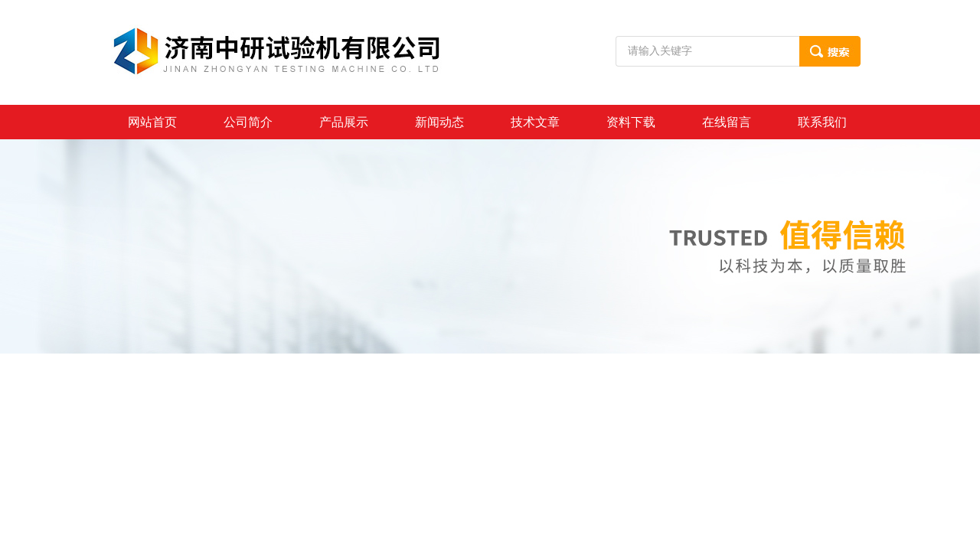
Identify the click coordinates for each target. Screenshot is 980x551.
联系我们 (822, 122)
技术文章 (535, 122)
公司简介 (248, 122)
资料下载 (631, 122)
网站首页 (152, 122)
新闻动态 (439, 122)
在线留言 (727, 122)
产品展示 (344, 122)
